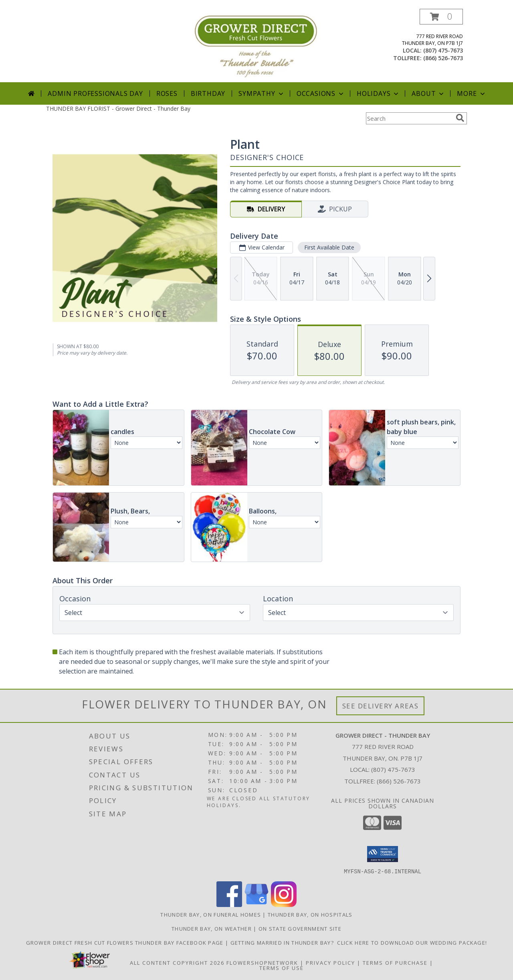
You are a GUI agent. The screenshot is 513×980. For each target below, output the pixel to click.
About (428, 93)
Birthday (208, 93)
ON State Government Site (300, 928)
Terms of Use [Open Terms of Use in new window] (282, 968)
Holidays (378, 93)
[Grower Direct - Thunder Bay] (256, 46)
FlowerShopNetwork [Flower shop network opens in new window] (262, 962)
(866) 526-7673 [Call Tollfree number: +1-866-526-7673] (399, 781)
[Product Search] (409, 118)
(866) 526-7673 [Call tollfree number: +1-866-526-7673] (443, 58)
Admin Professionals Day (95, 93)
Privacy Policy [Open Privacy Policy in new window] (330, 962)
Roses (167, 93)
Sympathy (262, 93)
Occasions (321, 93)
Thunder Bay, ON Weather (212, 928)
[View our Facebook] (229, 904)
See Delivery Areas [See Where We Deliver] (381, 706)
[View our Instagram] (284, 904)
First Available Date (329, 247)
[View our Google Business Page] (256, 904)
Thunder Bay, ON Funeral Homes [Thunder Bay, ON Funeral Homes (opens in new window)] (211, 914)
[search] (460, 118)
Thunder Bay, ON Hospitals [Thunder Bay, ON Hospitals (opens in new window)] (310, 914)
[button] (441, 17)
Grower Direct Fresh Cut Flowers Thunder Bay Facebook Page (126, 942)
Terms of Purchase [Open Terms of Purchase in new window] (395, 962)
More (472, 93)
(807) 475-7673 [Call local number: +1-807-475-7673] (443, 50)
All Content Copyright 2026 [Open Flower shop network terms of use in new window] (177, 962)
